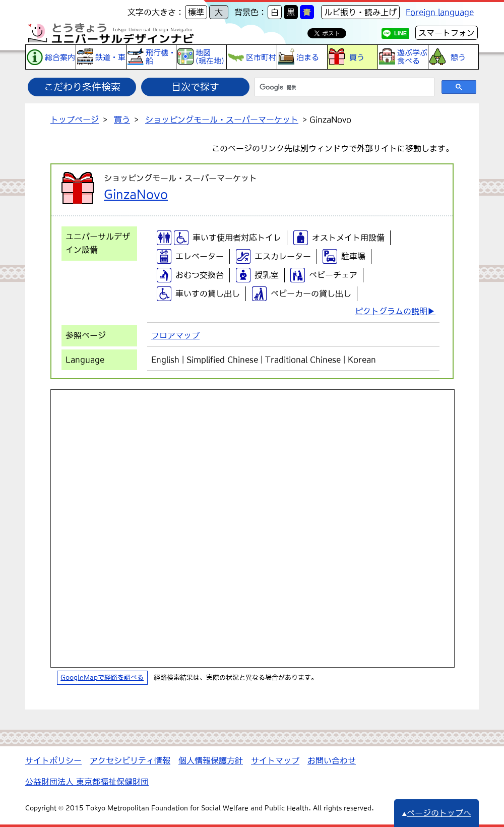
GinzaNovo (136, 194)
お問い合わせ (332, 760)
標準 (196, 12)
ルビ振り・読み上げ (360, 12)
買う (122, 120)
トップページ (75, 120)
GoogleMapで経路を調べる (102, 677)
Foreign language (440, 12)
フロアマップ (175, 335)
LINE (400, 33)
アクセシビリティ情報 (130, 760)
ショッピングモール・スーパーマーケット (222, 120)
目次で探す (195, 87)
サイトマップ (275, 760)
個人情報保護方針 (211, 760)
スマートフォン (447, 33)
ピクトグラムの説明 (391, 311)
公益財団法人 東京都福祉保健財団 (87, 782)
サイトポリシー (53, 760)
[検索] (343, 87)
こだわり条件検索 (82, 87)
